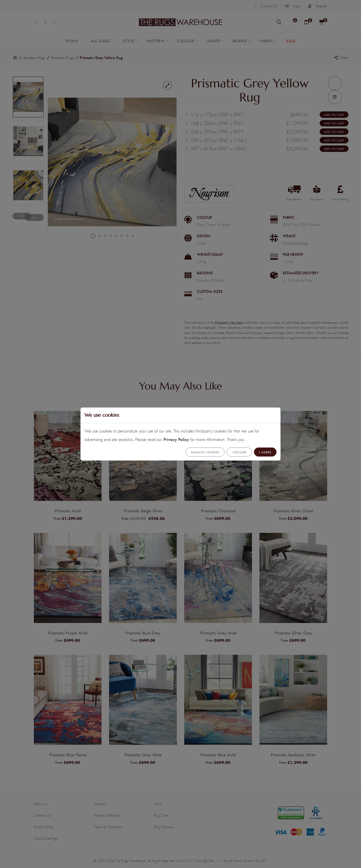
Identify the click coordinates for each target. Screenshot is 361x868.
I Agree (265, 452)
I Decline (239, 452)
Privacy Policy (176, 439)
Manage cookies (205, 452)
